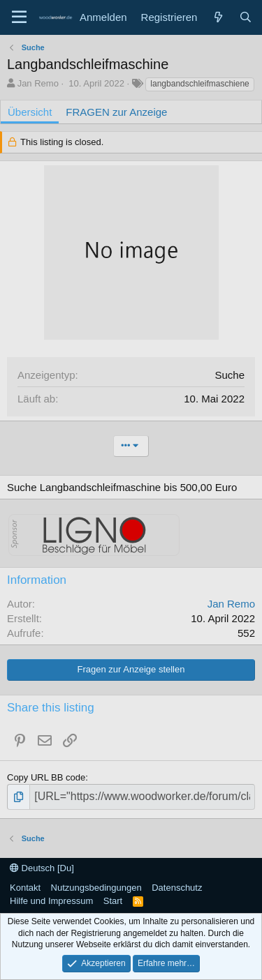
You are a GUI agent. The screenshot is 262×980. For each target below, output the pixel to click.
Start (113, 901)
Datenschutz (177, 888)
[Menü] (19, 17)
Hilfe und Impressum (51, 901)
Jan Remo (38, 83)
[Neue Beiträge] (218, 17)
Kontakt (25, 888)
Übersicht (30, 112)
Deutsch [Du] (42, 868)
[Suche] (246, 17)
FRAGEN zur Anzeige (116, 112)
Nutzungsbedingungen (96, 888)
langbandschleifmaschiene (199, 84)
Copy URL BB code (46, 777)
